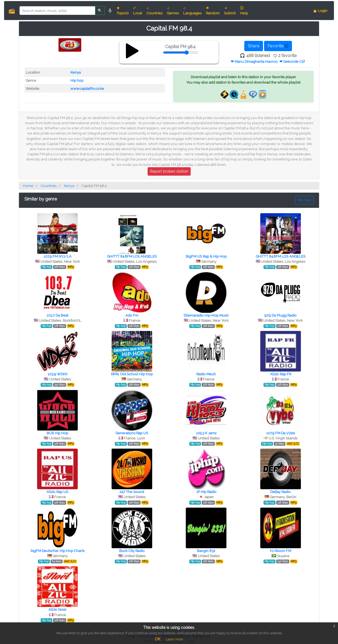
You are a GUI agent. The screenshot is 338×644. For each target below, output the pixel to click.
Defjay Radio (280, 492)
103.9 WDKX (58, 374)
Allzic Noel (57, 609)
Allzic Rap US (57, 492)
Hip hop (77, 80)
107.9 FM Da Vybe (281, 433)
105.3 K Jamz (206, 433)
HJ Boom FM (281, 551)
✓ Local (138, 11)
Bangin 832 (206, 551)
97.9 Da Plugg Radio (280, 315)
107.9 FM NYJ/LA (58, 256)
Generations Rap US (132, 433)
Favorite (278, 46)
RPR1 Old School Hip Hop (132, 374)
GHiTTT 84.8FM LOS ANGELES (132, 256)
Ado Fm (132, 315)
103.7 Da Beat (57, 315)
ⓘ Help (244, 11)
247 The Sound (132, 492)
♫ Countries (155, 11)
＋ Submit (230, 11)
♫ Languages (192, 11)
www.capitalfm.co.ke (87, 89)
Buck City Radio (132, 551)
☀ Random (213, 11)
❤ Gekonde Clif (292, 62)
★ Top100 (123, 11)
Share (254, 46)
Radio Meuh (206, 374)
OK (158, 639)
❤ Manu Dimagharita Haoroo (254, 62)
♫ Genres (173, 11)
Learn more (174, 639)
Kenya (76, 72)
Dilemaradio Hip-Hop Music (206, 315)
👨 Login (320, 11)
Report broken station (169, 171)
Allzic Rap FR (281, 374)
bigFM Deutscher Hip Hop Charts (58, 551)
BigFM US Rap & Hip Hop (206, 256)
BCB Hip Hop (57, 433)
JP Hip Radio (206, 492)
